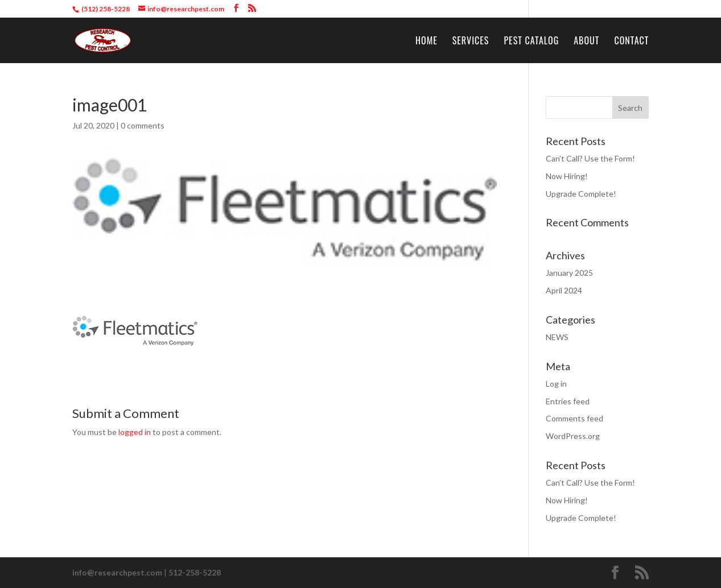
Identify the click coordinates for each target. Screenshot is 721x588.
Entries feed (568, 401)
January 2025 (569, 273)
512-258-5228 (195, 572)
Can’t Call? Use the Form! (590, 158)
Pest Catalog (531, 42)
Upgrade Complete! (581, 194)
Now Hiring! (567, 176)
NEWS (557, 337)
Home (427, 42)
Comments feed (574, 418)
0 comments (143, 125)
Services (471, 42)
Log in (556, 384)
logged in (135, 432)
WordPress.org (573, 436)
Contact (631, 42)
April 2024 (564, 290)
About (586, 42)
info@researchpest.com (117, 572)
